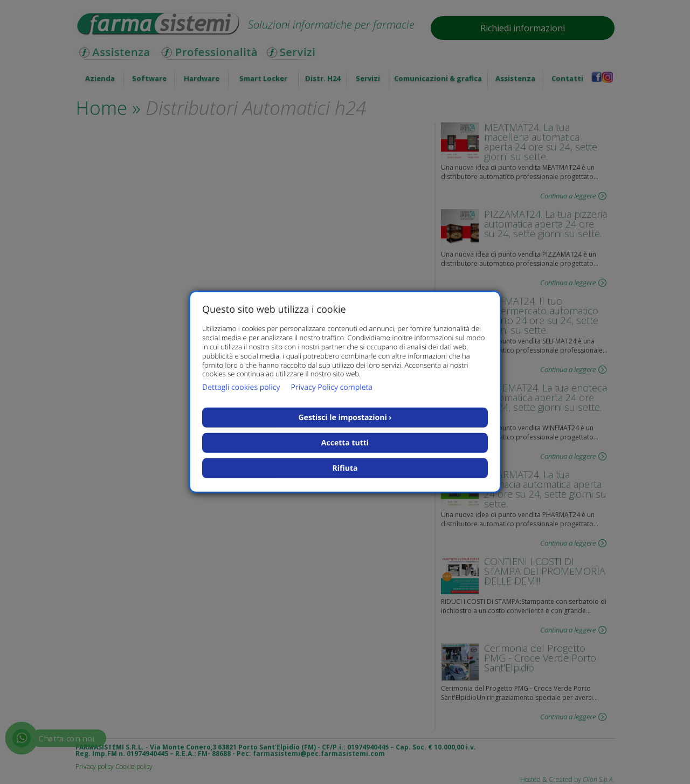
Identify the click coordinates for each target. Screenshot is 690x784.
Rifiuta (345, 468)
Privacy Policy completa (332, 387)
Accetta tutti (345, 443)
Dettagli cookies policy (241, 387)
